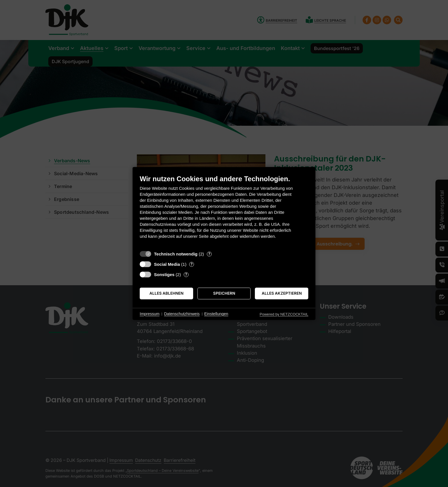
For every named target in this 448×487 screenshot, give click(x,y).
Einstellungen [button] (216, 314)
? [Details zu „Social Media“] (192, 264)
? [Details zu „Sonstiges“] (186, 274)
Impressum (150, 314)
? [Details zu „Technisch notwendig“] (209, 254)
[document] (224, 211)
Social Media (167, 264)
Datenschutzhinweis (182, 314)
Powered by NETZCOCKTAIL (284, 314)
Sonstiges (164, 275)
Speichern (224, 293)
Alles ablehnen (166, 293)
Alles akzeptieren (282, 293)
